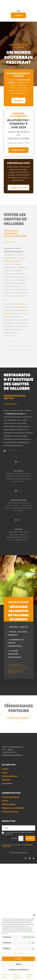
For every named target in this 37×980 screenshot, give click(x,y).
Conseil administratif (10, 882)
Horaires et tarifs (18, 149)
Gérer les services (18, 953)
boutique (19, 614)
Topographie (7, 868)
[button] (34, 915)
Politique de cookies (10, 896)
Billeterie (18, 15)
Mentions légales (9, 889)
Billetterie (18, 100)
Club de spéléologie (10, 861)
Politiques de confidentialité (13, 893)
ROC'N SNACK (18, 556)
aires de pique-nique (18, 585)
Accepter (18, 959)
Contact (5, 853)
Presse (5, 857)
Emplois (5, 885)
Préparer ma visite (18, 187)
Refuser (18, 964)
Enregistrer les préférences (18, 970)
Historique (6, 864)
